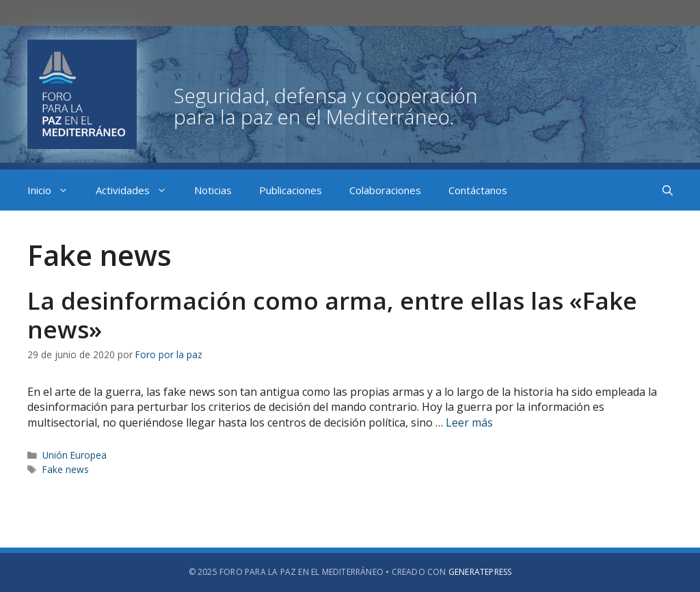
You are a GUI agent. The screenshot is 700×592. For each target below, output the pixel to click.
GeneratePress (480, 572)
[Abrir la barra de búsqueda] (668, 190)
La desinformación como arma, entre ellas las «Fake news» (332, 315)
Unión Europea (75, 455)
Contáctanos (478, 190)
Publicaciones (291, 190)
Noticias (213, 190)
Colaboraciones (385, 190)
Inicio (55, 190)
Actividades (138, 190)
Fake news (66, 469)
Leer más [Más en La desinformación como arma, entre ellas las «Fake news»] (469, 422)
